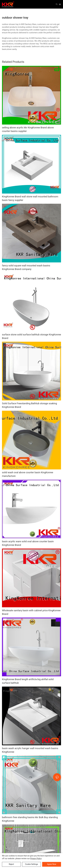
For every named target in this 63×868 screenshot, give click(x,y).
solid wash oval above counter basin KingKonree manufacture (28, 474)
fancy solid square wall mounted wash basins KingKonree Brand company (26, 267)
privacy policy (36, 859)
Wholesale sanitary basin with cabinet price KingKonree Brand (31, 612)
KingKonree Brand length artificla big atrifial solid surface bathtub (28, 681)
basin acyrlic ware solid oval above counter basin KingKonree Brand (28, 543)
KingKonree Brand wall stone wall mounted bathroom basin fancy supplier (30, 198)
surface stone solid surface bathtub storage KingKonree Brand (32, 336)
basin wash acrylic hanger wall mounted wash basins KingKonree (30, 750)
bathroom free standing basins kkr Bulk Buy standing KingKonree (30, 819)
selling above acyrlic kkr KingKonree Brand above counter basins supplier (28, 129)
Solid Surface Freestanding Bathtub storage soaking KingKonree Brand (29, 405)
